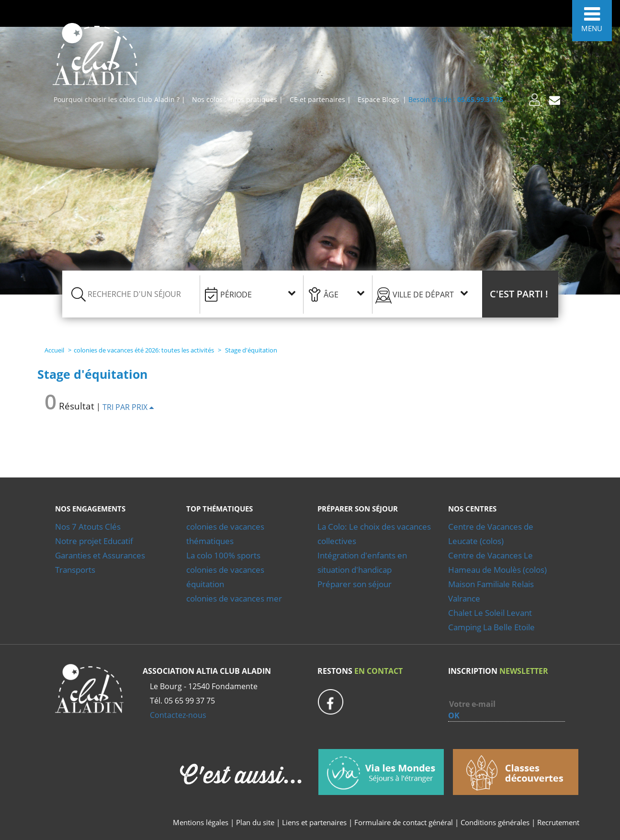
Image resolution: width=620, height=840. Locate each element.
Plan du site (255, 822)
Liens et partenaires (315, 822)
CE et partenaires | (320, 99)
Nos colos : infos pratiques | (237, 99)
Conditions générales (495, 822)
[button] (520, 294)
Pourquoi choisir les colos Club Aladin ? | (119, 99)
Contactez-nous (178, 715)
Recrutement (558, 822)
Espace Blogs (378, 99)
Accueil (54, 350)
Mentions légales (201, 822)
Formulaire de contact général (404, 822)
